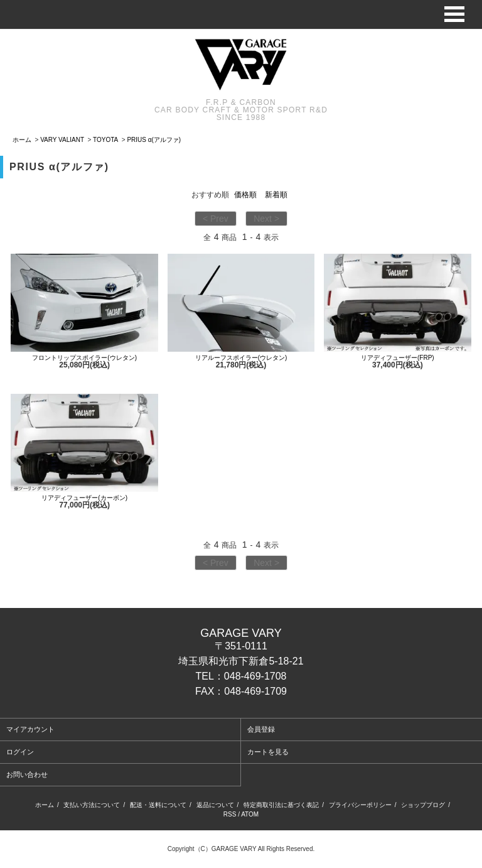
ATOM (250, 814)
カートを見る (268, 752)
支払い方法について (92, 805)
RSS (230, 814)
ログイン (20, 752)
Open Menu (454, 14)
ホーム (22, 140)
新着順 (276, 195)
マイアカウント (30, 729)
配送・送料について (158, 805)
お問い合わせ (27, 774)
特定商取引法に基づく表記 (281, 805)
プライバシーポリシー (360, 805)
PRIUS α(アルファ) (154, 140)
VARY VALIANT (62, 140)
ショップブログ (423, 805)
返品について (215, 805)
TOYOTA (105, 140)
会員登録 (261, 729)
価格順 (245, 195)
